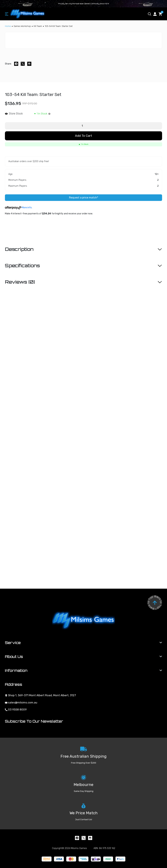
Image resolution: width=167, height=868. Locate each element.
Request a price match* (84, 198)
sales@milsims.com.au (21, 702)
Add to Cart (83, 136)
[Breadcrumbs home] (8, 26)
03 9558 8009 (16, 709)
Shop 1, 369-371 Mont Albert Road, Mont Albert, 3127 (40, 695)
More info (18, 208)
